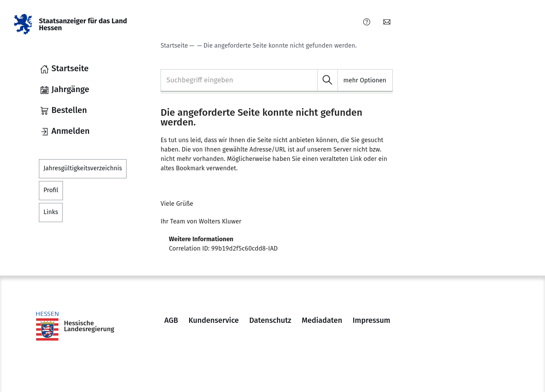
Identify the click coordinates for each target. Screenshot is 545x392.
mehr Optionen (365, 80)
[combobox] (277, 80)
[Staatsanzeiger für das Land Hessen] (73, 24)
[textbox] (277, 80)
